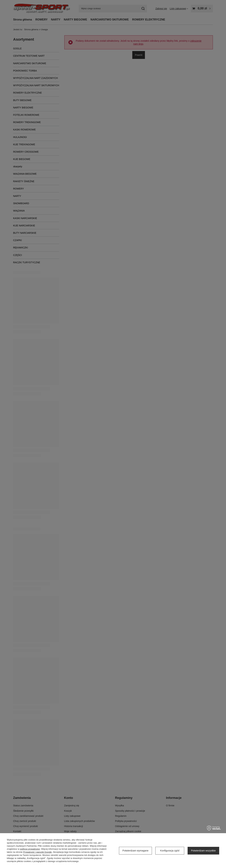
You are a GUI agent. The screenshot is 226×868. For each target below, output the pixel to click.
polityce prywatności (30, 849)
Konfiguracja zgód (170, 851)
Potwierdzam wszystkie (203, 851)
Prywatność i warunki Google (37, 852)
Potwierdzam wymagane (135, 851)
